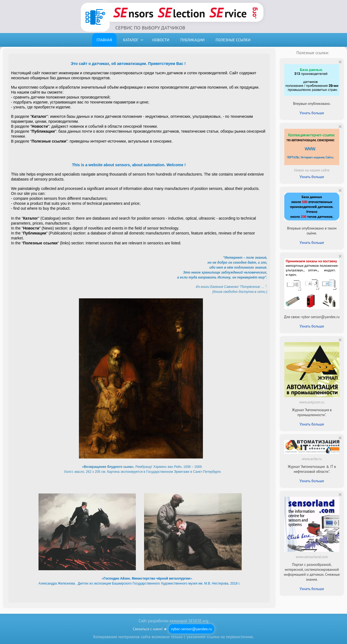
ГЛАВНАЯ (104, 40)
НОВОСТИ (161, 40)
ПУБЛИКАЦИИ (192, 40)
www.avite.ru (312, 459)
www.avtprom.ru (312, 402)
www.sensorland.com (312, 557)
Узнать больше (312, 113)
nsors (133, 12)
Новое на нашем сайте (312, 170)
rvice (228, 12)
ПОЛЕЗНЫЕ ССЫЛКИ (233, 40)
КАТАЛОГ (131, 40)
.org (254, 13)
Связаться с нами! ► (173, 629)
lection (181, 12)
